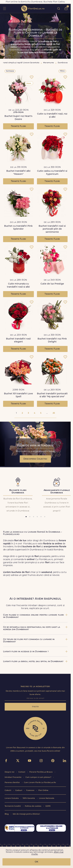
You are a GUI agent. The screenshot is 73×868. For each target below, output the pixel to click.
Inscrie (35, 707)
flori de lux (33, 8)
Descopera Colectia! (35, 459)
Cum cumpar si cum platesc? (39, 777)
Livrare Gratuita (12, 798)
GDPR (48, 806)
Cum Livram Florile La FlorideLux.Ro (40, 783)
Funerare (31, 791)
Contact (22, 772)
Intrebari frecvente (13, 777)
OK (36, 862)
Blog (7, 814)
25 (54, 413)
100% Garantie (29, 798)
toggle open (4, 8)
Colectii (8, 791)
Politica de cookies (33, 806)
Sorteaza (10, 71)
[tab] (26, 517)
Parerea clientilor (13, 783)
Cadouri (19, 791)
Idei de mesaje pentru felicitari (26, 814)
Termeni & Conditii (13, 806)
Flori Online (43, 791)
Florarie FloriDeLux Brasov (41, 772)
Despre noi (10, 772)
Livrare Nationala (47, 798)
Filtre (62, 71)
